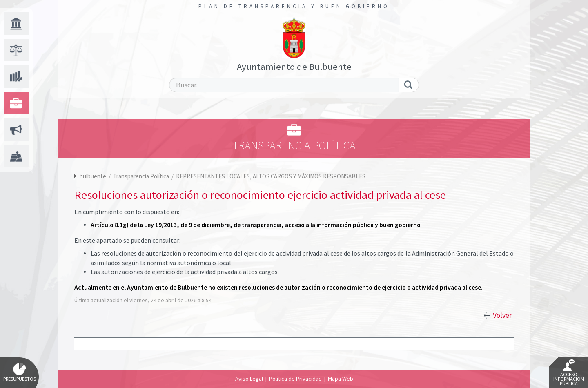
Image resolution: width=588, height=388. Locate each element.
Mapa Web (341, 379)
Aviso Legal (249, 379)
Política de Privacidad (295, 379)
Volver (502, 315)
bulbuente (93, 176)
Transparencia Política (142, 176)
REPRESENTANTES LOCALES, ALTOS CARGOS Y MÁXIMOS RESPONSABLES (271, 176)
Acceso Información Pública (569, 373)
